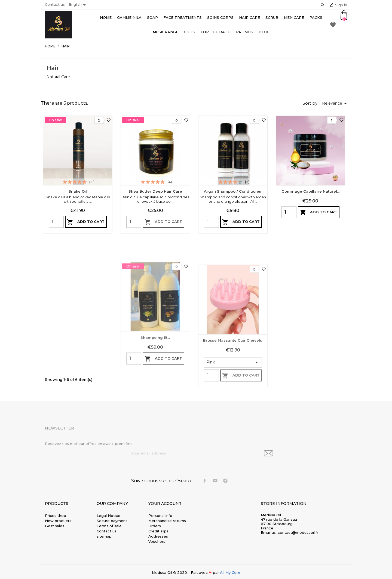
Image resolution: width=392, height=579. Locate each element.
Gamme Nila (129, 17)
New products (58, 521)
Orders (155, 526)
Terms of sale (109, 526)
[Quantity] (56, 222)
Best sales (55, 526)
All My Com (230, 572)
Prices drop (56, 516)
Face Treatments (183, 17)
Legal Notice (108, 516)
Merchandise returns (167, 521)
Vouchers (157, 541)
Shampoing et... (155, 398)
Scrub (272, 17)
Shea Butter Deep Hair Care (155, 191)
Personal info (160, 516)
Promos (245, 32)
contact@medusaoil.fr (298, 532)
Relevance (335, 104)
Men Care (294, 17)
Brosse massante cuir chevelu (233, 408)
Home (106, 17)
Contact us (55, 4)
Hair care (249, 17)
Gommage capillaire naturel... (310, 191)
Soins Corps (220, 17)
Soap (152, 17)
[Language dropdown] (78, 5)
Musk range (166, 32)
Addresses (158, 536)
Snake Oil (78, 191)
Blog (264, 32)
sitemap (104, 536)
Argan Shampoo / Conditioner (233, 191)
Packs (316, 17)
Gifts (189, 32)
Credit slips (158, 531)
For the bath (216, 32)
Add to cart (86, 222)
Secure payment (112, 521)
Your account (165, 504)
